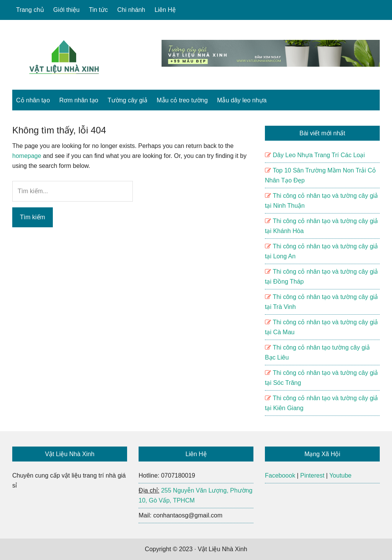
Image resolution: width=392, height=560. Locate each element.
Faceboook (280, 475)
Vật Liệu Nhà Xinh (64, 57)
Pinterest (312, 475)
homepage (27, 156)
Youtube (340, 475)
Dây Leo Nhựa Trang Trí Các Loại (319, 155)
